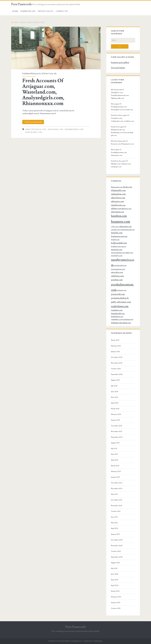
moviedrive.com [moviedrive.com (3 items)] (117, 256)
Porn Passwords (21, 4)
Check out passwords (33, 122)
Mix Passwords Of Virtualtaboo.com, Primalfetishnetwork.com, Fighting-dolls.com (120, 94)
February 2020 (116, 597)
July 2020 (114, 568)
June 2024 (114, 392)
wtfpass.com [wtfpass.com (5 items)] (116, 323)
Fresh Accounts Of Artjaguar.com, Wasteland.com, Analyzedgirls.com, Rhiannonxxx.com (56, 48)
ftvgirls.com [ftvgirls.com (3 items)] (115, 240)
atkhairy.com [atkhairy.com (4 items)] (116, 208)
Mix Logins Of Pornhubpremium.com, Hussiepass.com (119, 152)
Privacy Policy (46, 11)
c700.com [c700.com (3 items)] (115, 227)
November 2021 (117, 506)
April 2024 (115, 403)
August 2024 (115, 380)
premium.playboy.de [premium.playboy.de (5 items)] (120, 298)
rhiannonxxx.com (74, 129)
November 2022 (117, 489)
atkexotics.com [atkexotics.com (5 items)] (117, 201)
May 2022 (114, 494)
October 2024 (116, 369)
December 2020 (117, 540)
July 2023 (114, 449)
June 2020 (115, 574)
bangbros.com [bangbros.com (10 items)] (119, 216)
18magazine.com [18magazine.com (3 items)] (117, 187)
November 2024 (117, 363)
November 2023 (117, 431)
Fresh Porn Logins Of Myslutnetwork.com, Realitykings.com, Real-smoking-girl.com (122, 131)
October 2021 (116, 511)
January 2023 (115, 477)
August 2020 (115, 563)
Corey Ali (52, 74)
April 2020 (115, 585)
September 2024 (117, 374)
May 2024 (114, 397)
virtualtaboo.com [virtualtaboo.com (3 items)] (117, 319)
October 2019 (116, 608)
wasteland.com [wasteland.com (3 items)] (128, 319)
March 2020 (115, 591)
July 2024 (114, 386)
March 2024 (115, 409)
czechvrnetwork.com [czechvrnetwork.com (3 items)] (127, 230)
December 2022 (117, 483)
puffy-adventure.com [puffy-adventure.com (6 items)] (121, 302)
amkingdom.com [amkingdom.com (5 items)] (118, 194)
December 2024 (117, 357)
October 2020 (116, 551)
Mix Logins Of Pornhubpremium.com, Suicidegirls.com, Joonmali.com (122, 107)
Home (15, 11)
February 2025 (116, 346)
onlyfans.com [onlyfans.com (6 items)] (117, 276)
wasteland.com (34, 132)
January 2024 (115, 420)
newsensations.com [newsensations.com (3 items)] (118, 269)
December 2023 (117, 426)
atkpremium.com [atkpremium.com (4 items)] (117, 212)
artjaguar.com (55, 129)
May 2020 (115, 580)
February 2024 (116, 414)
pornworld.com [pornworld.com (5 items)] (118, 294)
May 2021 (114, 523)
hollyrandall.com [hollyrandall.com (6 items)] (119, 243)
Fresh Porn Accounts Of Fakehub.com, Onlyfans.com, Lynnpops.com (121, 164)
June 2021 (114, 517)
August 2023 (115, 443)
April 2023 (115, 460)
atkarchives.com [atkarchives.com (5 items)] (118, 198)
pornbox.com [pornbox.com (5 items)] (117, 280)
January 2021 (115, 534)
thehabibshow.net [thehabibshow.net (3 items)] (117, 317)
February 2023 (116, 471)
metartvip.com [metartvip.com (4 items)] (117, 250)
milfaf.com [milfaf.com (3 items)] (129, 253)
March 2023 (115, 466)
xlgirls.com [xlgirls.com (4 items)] (127, 323)
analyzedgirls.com (36, 129)
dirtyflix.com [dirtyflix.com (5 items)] (117, 233)
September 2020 (117, 557)
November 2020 (117, 546)
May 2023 (114, 454)
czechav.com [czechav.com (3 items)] (115, 230)
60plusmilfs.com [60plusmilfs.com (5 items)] (118, 190)
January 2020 (116, 603)
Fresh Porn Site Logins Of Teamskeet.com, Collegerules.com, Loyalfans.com (123, 118)
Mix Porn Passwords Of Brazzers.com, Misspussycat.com (122, 143)
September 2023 (117, 437)
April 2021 (114, 528)
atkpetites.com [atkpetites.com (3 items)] (126, 209)
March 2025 (115, 340)
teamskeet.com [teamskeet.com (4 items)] (117, 310)
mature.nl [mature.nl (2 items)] (123, 247)
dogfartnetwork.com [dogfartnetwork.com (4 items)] (119, 236)
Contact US (62, 11)
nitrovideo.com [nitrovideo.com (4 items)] (117, 272)
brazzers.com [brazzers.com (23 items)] (121, 222)
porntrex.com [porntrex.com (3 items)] (121, 290)
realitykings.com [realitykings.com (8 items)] (120, 306)
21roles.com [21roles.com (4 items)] (127, 187)
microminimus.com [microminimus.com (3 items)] (118, 253)
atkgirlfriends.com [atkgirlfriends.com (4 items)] (118, 205)
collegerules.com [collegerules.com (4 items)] (125, 227)
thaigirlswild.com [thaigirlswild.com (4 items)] (118, 314)
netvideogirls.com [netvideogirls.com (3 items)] (120, 265)
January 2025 (115, 352)
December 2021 (117, 500)
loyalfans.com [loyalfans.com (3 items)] (116, 246)
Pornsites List (28, 11)
